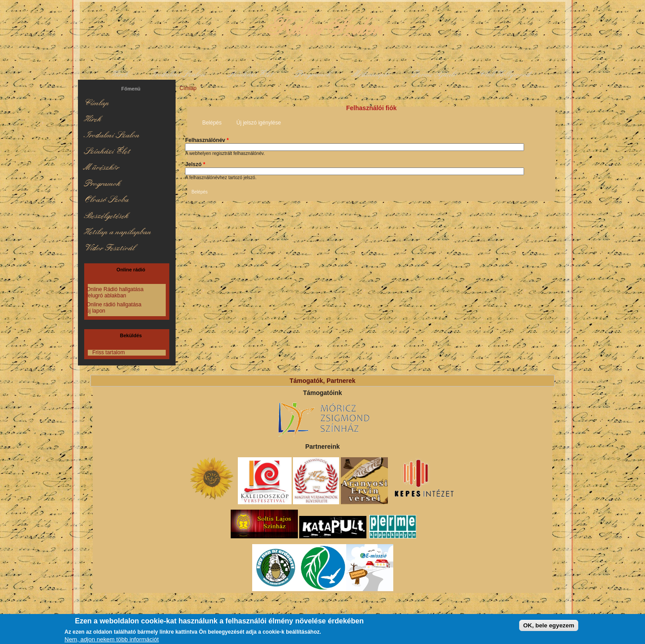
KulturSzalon (322, 27)
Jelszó (195, 164)
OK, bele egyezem (549, 627)
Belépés (215, 122)
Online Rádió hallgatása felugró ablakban (115, 292)
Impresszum (326, 611)
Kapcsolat (290, 611)
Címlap (188, 88)
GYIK (356, 611)
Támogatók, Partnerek (322, 381)
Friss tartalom (109, 352)
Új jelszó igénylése (259, 123)
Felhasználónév (207, 140)
